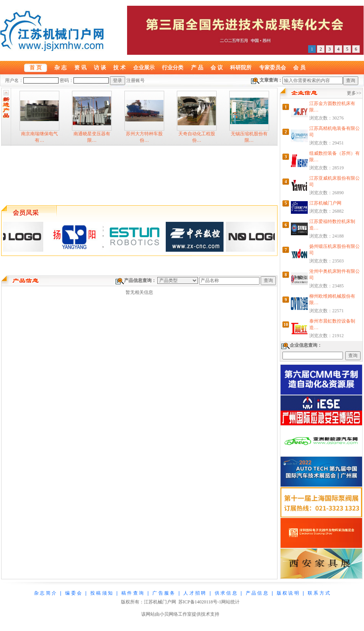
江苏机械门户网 (325, 203)
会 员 (299, 67)
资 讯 (80, 67)
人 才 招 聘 (194, 593)
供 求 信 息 (226, 593)
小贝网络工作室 (176, 614)
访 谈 (100, 67)
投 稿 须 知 (101, 593)
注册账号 (135, 80)
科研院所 (241, 67)
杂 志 (60, 67)
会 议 (217, 67)
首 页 (36, 67)
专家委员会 (273, 67)
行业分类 (173, 67)
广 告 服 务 (163, 593)
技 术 (119, 67)
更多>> (354, 93)
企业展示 (144, 67)
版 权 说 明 (288, 593)
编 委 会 (73, 593)
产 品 (197, 67)
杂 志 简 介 (45, 593)
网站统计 (230, 602)
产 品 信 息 (257, 593)
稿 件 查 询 (132, 593)
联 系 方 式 (319, 593)
